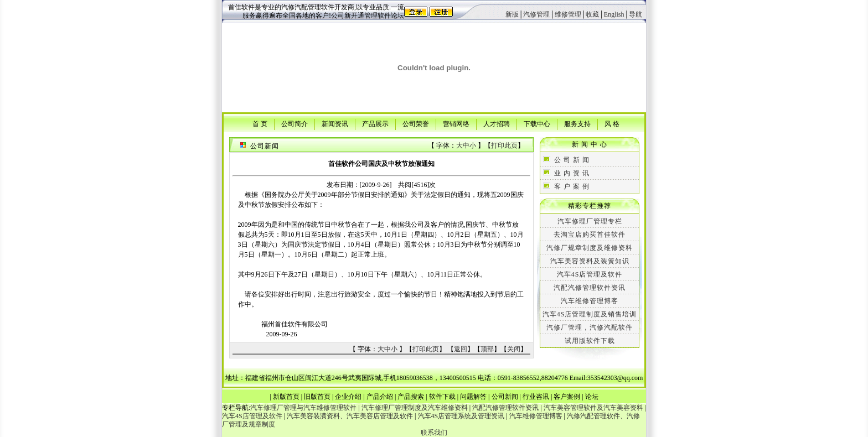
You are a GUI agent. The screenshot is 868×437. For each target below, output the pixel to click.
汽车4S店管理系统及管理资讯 (461, 416)
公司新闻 (505, 397)
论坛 (592, 397)
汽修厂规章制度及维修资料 (590, 248)
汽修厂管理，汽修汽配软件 (590, 327)
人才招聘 (497, 123)
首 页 (260, 123)
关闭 (514, 349)
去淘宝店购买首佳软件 (590, 235)
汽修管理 (536, 14)
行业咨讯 (536, 397)
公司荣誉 (416, 123)
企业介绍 (348, 397)
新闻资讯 (335, 123)
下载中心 (537, 123)
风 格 (612, 123)
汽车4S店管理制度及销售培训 (590, 314)
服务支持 (577, 123)
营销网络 (456, 123)
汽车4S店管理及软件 (590, 274)
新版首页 (286, 397)
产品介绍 (380, 397)
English (614, 14)
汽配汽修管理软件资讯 (590, 288)
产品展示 (375, 123)
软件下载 (442, 397)
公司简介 (294, 123)
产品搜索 (411, 397)
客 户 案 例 (572, 186)
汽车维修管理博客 (590, 301)
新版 (512, 14)
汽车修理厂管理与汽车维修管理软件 (303, 408)
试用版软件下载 (590, 341)
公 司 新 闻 (572, 160)
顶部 (487, 349)
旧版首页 (317, 397)
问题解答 (473, 397)
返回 (461, 349)
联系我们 (434, 433)
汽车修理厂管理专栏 (590, 221)
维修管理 (568, 14)
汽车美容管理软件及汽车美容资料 (593, 408)
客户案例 (567, 397)
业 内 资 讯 (572, 173)
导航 (635, 14)
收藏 (592, 14)
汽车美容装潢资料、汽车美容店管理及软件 (350, 416)
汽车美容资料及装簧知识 (590, 261)
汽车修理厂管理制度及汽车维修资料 (415, 408)
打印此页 (504, 145)
